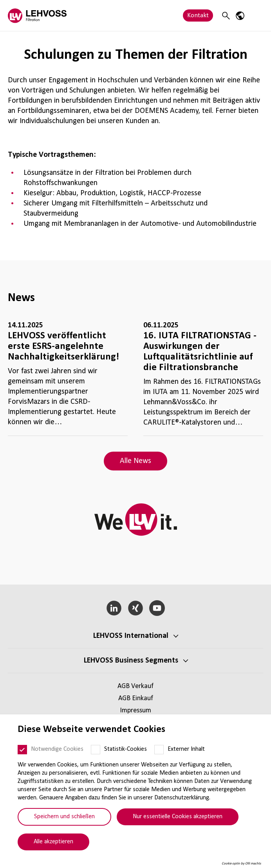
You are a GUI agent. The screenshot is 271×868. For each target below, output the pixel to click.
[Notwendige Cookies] (22, 750)
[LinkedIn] (114, 608)
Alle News (135, 461)
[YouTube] (157, 608)
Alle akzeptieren (53, 842)
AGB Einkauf (136, 698)
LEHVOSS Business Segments (131, 661)
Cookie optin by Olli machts (241, 863)
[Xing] (136, 608)
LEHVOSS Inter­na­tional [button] (131, 636)
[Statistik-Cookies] (96, 750)
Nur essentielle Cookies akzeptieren (178, 817)
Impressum (135, 711)
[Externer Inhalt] (159, 750)
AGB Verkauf (135, 686)
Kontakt (198, 15)
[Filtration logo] (37, 15)
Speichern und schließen (64, 817)
